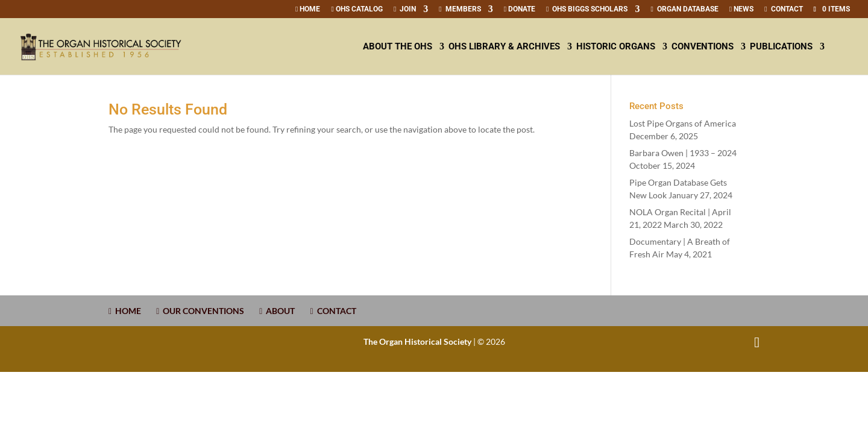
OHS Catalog (357, 9)
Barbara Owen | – (683, 153)
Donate (520, 9)
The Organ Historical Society (417, 341)
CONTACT (783, 9)
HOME (125, 311)
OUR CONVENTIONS (200, 311)
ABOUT (277, 311)
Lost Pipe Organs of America (683, 123)
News (741, 9)
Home (308, 9)
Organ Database (684, 9)
